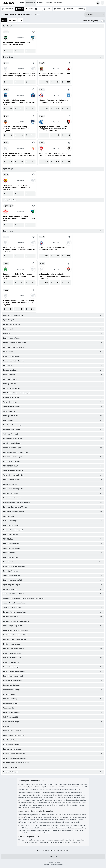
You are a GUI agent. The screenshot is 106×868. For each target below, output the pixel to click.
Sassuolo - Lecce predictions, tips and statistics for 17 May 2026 (17, 43)
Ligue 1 (6, 63)
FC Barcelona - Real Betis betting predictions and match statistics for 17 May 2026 (18, 187)
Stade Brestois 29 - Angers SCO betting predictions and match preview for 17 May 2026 (55, 155)
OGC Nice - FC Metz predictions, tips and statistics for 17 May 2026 (54, 75)
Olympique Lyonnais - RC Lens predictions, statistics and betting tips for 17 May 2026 (19, 75)
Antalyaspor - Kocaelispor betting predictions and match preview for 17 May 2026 (19, 218)
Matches (40, 3)
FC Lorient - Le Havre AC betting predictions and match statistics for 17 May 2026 (18, 129)
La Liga (6, 175)
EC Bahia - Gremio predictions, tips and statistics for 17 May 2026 (54, 249)
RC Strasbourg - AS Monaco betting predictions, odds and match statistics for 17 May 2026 (19, 155)
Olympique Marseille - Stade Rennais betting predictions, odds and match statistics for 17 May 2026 (53, 129)
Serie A (6, 32)
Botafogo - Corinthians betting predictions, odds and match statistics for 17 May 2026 (19, 250)
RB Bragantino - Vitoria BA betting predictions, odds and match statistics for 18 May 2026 (55, 276)
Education (58, 3)
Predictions (31, 3)
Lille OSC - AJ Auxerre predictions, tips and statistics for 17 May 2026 (53, 101)
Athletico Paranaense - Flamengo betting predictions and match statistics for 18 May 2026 (18, 303)
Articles (49, 3)
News (22, 3)
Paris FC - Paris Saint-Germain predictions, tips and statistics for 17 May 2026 (19, 102)
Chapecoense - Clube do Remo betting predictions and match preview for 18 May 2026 (19, 276)
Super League (8, 206)
